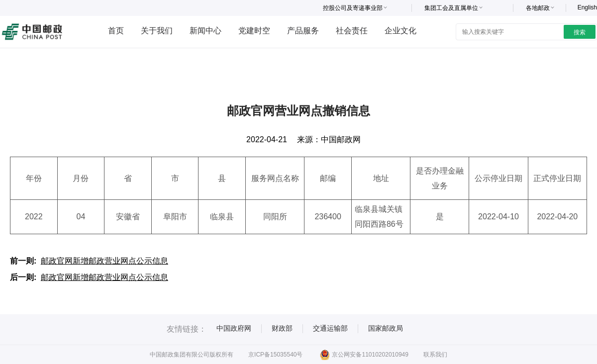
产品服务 (303, 31)
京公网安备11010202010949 (364, 355)
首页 (116, 31)
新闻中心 (205, 31)
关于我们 (157, 31)
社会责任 (352, 31)
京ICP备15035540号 (275, 355)
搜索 (580, 32)
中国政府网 (234, 328)
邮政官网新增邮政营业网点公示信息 (104, 261)
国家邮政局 (386, 328)
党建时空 (254, 31)
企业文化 (400, 31)
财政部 (282, 328)
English (587, 7)
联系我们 (435, 355)
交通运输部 (330, 328)
